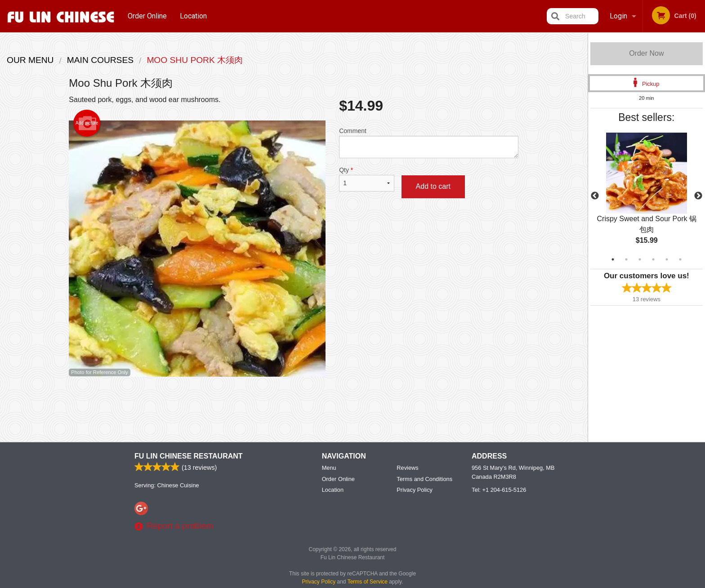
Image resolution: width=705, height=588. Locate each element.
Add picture (87, 123)
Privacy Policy (415, 490)
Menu (329, 468)
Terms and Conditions (424, 479)
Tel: (499, 490)
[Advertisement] (294, 406)
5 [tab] (667, 259)
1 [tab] (613, 259)
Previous (595, 196)
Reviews (407, 468)
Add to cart (433, 186)
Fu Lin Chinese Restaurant (189, 457)
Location (193, 16)
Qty (366, 179)
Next (698, 196)
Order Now (646, 53)
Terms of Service (368, 582)
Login (618, 16)
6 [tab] (680, 259)
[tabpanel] (647, 196)
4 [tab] (653, 259)
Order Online (147, 16)
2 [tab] (626, 259)
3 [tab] (640, 259)
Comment (429, 143)
